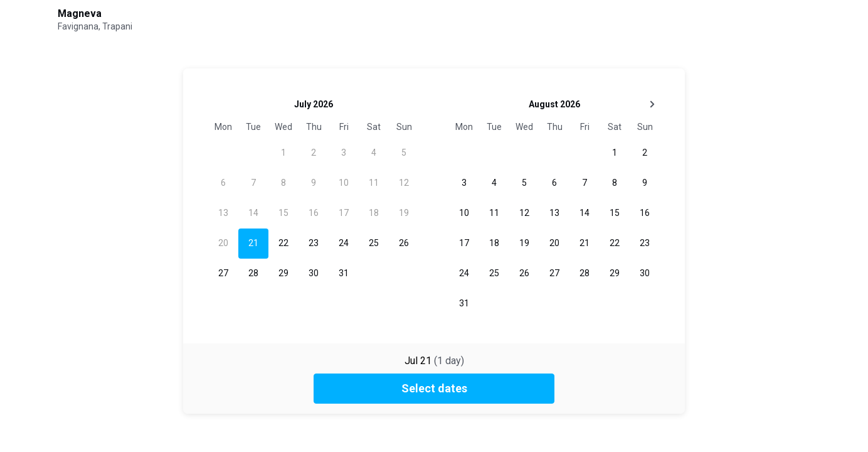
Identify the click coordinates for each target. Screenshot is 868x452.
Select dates (434, 388)
